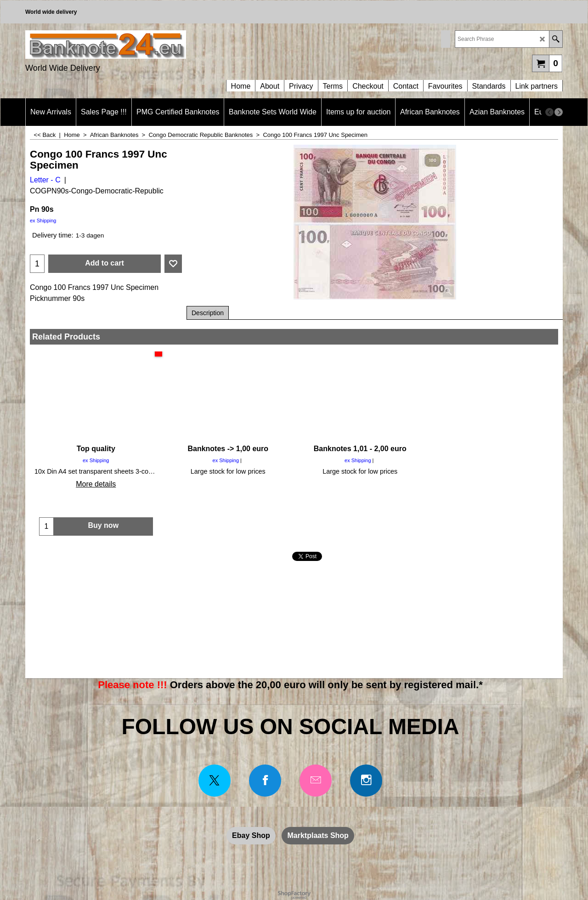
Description (208, 313)
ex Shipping (43, 221)
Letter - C (45, 180)
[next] (559, 112)
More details (96, 484)
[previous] (549, 112)
